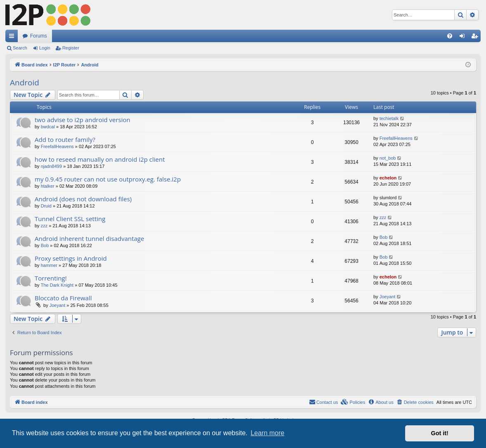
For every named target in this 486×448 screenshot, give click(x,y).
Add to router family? (65, 139)
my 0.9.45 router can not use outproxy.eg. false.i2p (108, 179)
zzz (44, 226)
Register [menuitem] (476, 38)
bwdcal (48, 127)
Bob (45, 245)
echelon (388, 178)
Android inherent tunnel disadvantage (89, 238)
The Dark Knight (57, 285)
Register (71, 48)
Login (45, 48)
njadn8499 (51, 166)
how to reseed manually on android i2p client (100, 159)
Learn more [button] (267, 433)
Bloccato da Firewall (63, 298)
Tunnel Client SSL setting (70, 219)
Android (25, 83)
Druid (46, 206)
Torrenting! (51, 278)
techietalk (389, 118)
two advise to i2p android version (83, 120)
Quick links (13, 38)
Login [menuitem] (464, 38)
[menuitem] (450, 36)
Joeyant (58, 305)
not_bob (388, 158)
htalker (48, 186)
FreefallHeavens (57, 146)
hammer (49, 265)
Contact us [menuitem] (324, 402)
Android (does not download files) (83, 199)
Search (20, 48)
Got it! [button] (440, 433)
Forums (39, 36)
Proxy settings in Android (71, 258)
